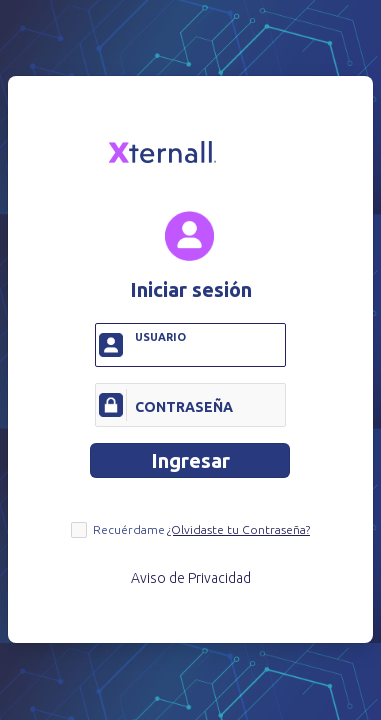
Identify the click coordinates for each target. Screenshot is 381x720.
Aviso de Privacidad (191, 579)
